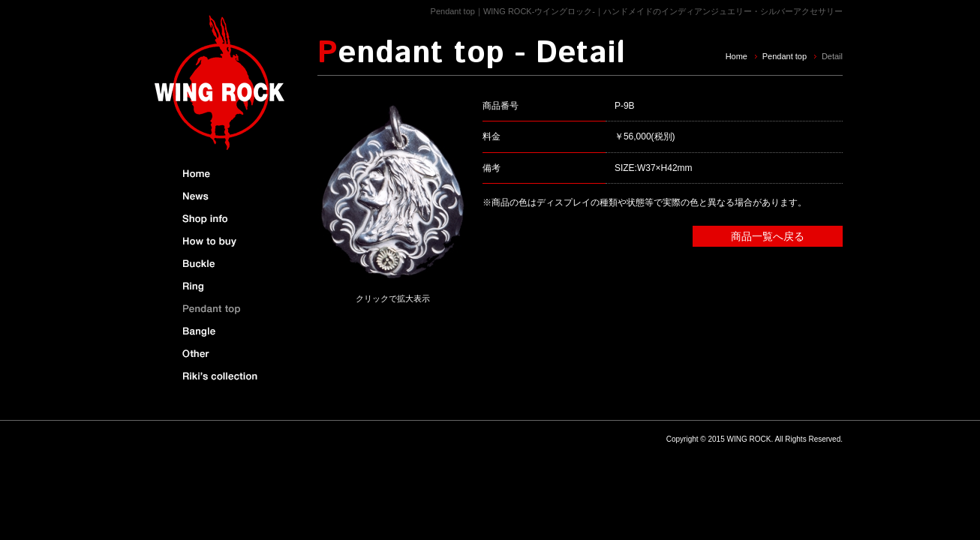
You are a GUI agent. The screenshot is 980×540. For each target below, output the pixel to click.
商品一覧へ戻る (768, 236)
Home (737, 56)
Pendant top (785, 56)
